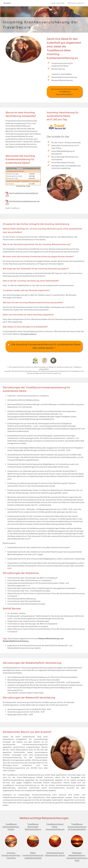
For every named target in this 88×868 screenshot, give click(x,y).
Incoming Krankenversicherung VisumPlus (11, 855)
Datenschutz (76, 3)
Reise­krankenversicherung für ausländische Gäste (33, 855)
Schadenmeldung (28, 334)
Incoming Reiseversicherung (32, 775)
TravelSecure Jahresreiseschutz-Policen (11, 827)
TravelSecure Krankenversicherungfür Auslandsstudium (77, 827)
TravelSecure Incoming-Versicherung (20, 785)
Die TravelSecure (10, 775)
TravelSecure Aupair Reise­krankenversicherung (55, 827)
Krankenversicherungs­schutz (35, 744)
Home (7, 3)
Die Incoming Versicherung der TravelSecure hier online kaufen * (65, 92)
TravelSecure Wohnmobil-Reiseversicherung (33, 827)
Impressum (58, 3)
